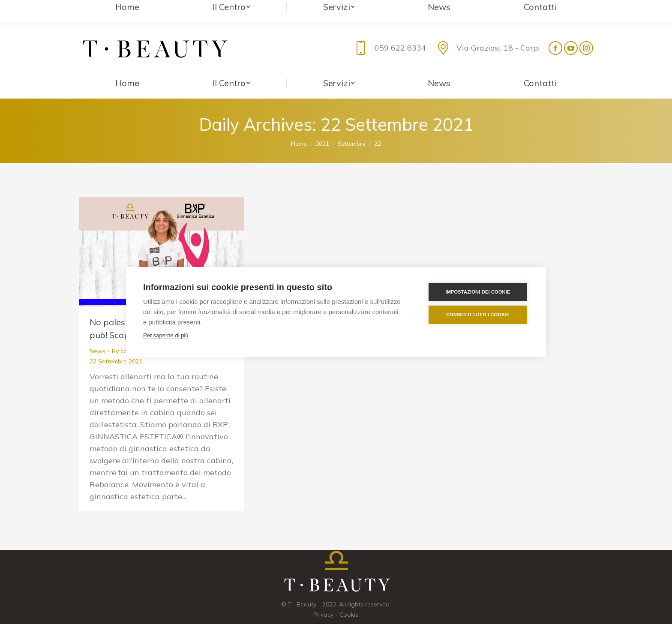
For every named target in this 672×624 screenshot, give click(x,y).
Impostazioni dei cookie (478, 292)
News (97, 334)
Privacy (323, 597)
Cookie (349, 597)
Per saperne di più (166, 335)
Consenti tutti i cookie (478, 315)
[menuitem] (127, 66)
